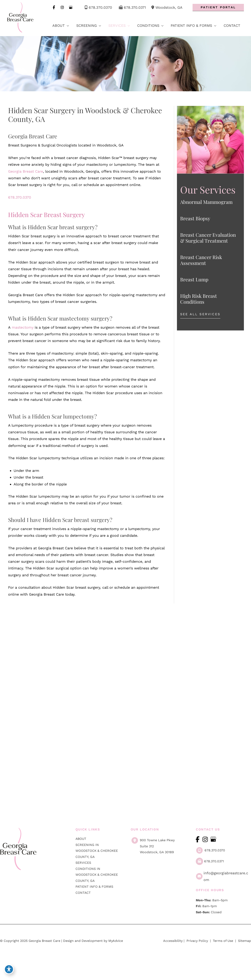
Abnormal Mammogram (206, 202)
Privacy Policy (197, 951)
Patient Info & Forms (94, 897)
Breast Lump (194, 280)
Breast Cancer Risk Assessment (201, 260)
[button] (218, 8)
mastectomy (23, 329)
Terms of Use (223, 951)
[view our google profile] (70, 8)
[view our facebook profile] (53, 8)
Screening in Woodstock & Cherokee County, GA (97, 861)
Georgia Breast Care (26, 172)
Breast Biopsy (195, 218)
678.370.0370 (97, 8)
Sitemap (244, 951)
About (81, 849)
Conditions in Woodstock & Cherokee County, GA (97, 885)
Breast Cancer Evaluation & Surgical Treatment (208, 238)
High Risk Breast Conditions (199, 299)
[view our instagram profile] (62, 8)
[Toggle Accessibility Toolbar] (9, 970)
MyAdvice (116, 951)
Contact (83, 903)
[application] (66, 26)
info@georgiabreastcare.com (222, 886)
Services (83, 873)
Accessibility (173, 951)
